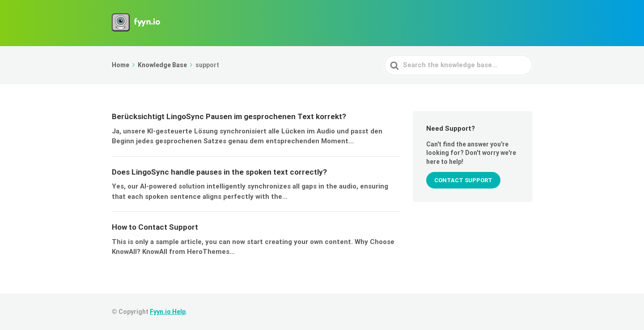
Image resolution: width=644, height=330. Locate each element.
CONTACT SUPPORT (463, 180)
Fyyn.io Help (168, 312)
